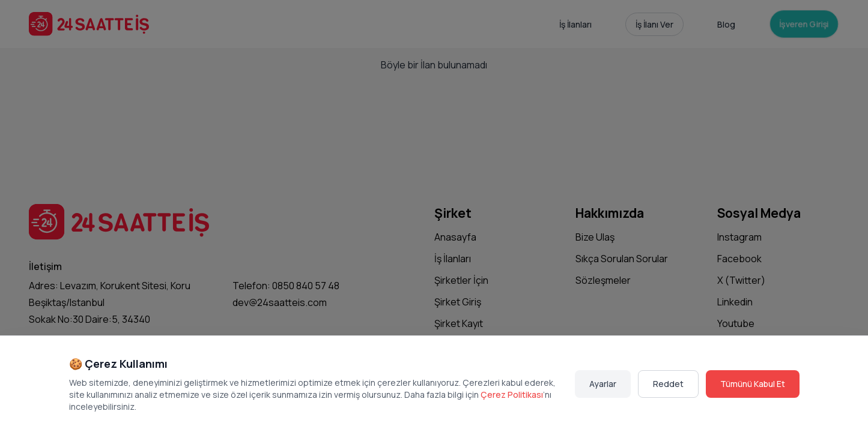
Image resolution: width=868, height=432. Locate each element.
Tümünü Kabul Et (753, 384)
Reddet (668, 384)
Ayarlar (603, 384)
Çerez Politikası (512, 394)
